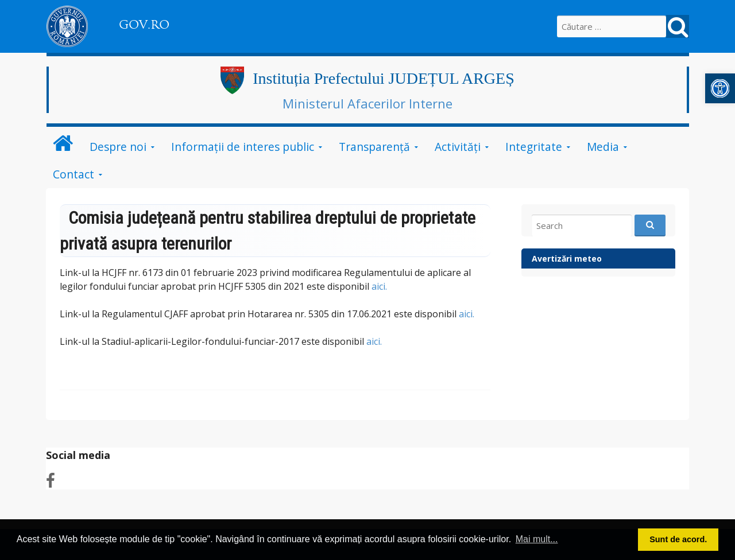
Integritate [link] (534, 147)
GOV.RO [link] (144, 25)
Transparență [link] (374, 147)
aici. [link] (379, 286)
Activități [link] (458, 147)
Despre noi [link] (118, 147)
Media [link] (603, 147)
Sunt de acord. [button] (678, 539)
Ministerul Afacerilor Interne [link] (367, 103)
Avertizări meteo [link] (567, 258)
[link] (720, 88)
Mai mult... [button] (537, 539)
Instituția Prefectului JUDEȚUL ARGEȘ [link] (383, 78)
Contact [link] (73, 174)
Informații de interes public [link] (243, 147)
